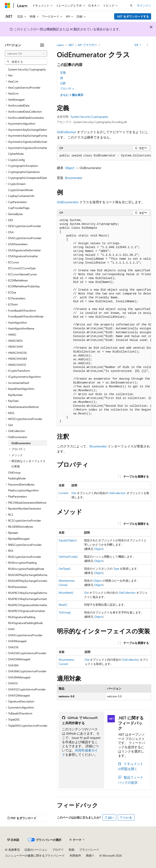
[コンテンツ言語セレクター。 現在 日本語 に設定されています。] (13, 840)
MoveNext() (66, 593)
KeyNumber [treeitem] (15, 395)
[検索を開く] (131, 5)
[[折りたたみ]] (42, 45)
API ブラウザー (87, 45)
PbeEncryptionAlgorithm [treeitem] (23, 490)
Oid (74, 493)
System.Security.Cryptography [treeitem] (27, 69)
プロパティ (67, 88)
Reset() (63, 605)
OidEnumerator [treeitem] (21, 443)
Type (116, 569)
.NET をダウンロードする (133, 16)
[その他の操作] (148, 45)
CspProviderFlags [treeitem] (19, 208)
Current (63, 493)
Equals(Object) (68, 540)
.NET (71, 45)
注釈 (63, 83)
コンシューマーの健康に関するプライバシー (33, 855)
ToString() (65, 612)
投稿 (71, 850)
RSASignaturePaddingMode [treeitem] (25, 623)
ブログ (56, 850)
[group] (104, 156)
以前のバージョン (36, 850)
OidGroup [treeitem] (14, 472)
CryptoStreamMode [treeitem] (21, 190)
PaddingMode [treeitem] (17, 478)
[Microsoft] (8, 5)
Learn (60, 45)
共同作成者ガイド (80, 752)
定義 (63, 72)
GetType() (65, 569)
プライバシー (88, 850)
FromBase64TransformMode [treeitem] (26, 316)
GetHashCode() (68, 557)
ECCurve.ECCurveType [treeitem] (22, 268)
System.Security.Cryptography (89, 117)
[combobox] (26, 54)
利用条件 (75, 855)
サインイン (144, 5)
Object (70, 168)
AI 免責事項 (12, 850)
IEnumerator (74, 178)
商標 (89, 855)
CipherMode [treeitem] (16, 154)
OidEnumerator (68, 202)
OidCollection (67, 132)
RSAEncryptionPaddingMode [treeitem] (26, 569)
